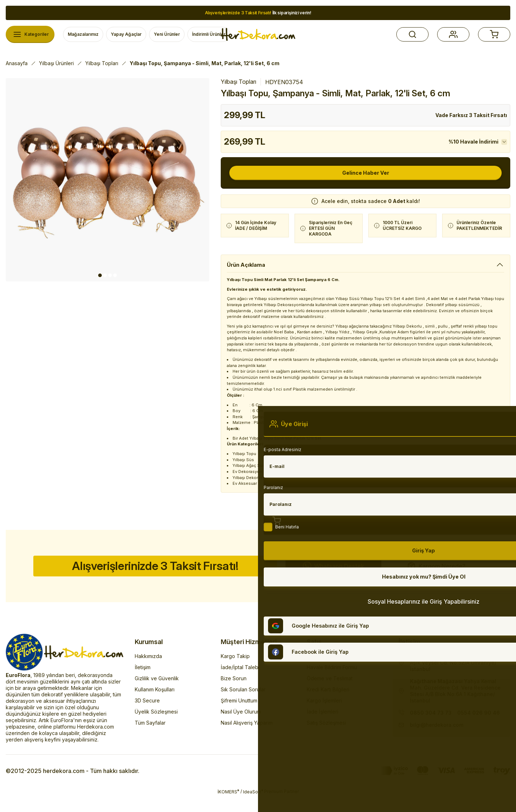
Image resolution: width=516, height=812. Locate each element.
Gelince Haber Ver (366, 173)
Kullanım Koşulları (155, 704)
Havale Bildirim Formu (332, 682)
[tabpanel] (107, 180)
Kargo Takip (235, 671)
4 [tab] (115, 275)
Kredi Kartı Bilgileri (328, 704)
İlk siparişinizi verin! (258, 13)
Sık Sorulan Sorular (243, 704)
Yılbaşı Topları (238, 82)
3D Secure (147, 716)
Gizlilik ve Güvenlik (157, 693)
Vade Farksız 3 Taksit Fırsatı (471, 115)
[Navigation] (30, 34)
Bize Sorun (234, 693)
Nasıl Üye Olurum (241, 727)
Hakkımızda (148, 671)
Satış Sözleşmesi (326, 738)
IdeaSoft (253, 807)
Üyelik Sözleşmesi (156, 727)
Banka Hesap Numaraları (336, 671)
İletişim (143, 682)
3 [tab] (110, 275)
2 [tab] (105, 275)
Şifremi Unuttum (239, 716)
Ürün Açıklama (247, 265)
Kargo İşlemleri (324, 716)
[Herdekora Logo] (258, 35)
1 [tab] (100, 275)
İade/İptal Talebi (240, 682)
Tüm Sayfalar (150, 738)
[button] (412, 34)
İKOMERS (228, 807)
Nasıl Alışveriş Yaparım (247, 738)
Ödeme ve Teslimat (330, 693)
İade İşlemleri (322, 727)
